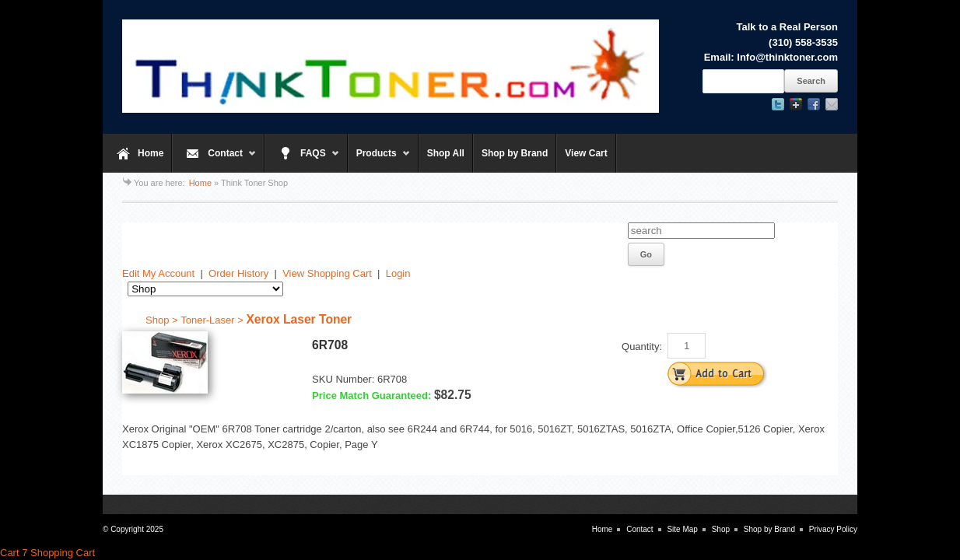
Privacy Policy (833, 529)
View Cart (586, 153)
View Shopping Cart (327, 273)
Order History (238, 273)
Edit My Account (158, 273)
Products (379, 160)
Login (398, 273)
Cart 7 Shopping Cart (47, 553)
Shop (721, 529)
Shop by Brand (515, 153)
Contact (214, 160)
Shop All (446, 153)
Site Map (682, 529)
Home (151, 153)
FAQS (302, 160)
